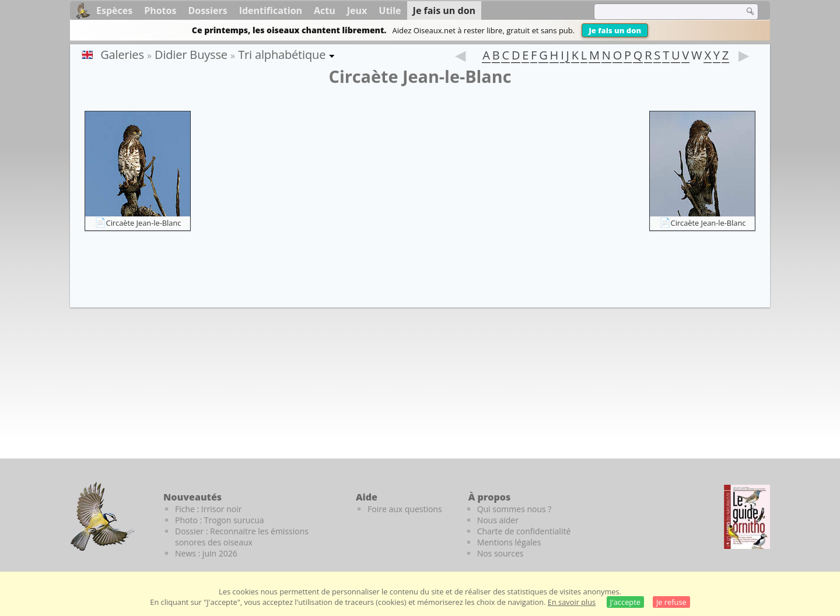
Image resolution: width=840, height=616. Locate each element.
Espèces (114, 10)
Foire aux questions (405, 509)
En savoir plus (572, 602)
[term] (661, 12)
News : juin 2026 (206, 553)
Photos (160, 10)
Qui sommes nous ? (514, 509)
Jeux (357, 10)
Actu (325, 10)
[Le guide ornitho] (747, 517)
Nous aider (498, 520)
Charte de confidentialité (524, 531)
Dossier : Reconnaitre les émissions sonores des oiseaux (242, 537)
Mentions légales (509, 542)
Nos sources (501, 553)
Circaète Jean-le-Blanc (144, 223)
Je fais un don (615, 30)
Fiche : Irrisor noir (208, 509)
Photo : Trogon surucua (220, 520)
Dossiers (207, 10)
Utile (390, 10)
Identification (271, 10)
